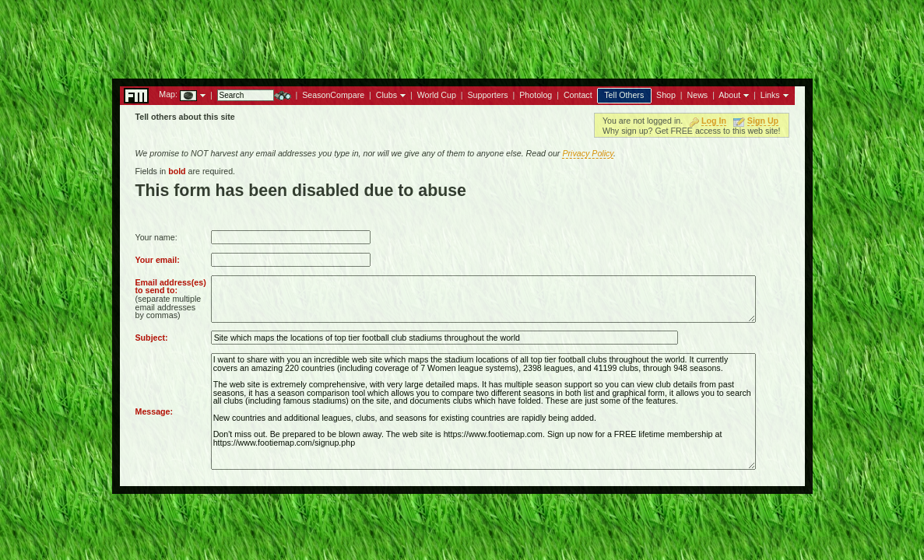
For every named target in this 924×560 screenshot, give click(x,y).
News (698, 95)
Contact (578, 95)
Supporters (487, 95)
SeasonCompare (333, 95)
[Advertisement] (462, 35)
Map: (168, 94)
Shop (666, 95)
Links (770, 95)
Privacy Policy (588, 153)
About (729, 95)
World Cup (437, 95)
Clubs (386, 95)
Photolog (536, 95)
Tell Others (624, 95)
